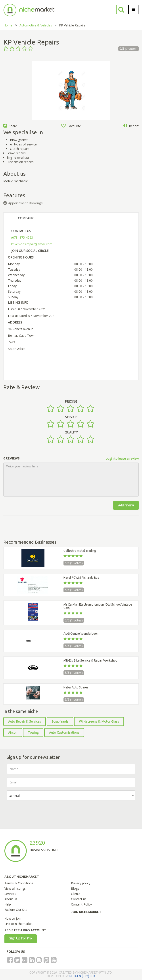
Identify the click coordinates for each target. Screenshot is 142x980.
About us (11, 899)
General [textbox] (14, 796)
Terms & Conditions (19, 883)
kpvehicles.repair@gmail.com (32, 244)
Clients (76, 894)
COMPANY (26, 218)
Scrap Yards (60, 721)
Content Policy (81, 904)
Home (8, 25)
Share (10, 126)
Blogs (75, 888)
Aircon (13, 732)
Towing (33, 732)
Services (10, 894)
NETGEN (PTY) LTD (82, 976)
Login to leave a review (122, 458)
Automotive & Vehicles (36, 25)
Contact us (79, 899)
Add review (126, 505)
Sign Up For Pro (21, 938)
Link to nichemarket (19, 924)
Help (8, 904)
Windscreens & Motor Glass (99, 721)
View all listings (15, 888)
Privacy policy (81, 883)
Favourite (71, 126)
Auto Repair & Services (25, 721)
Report (131, 126)
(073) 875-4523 (22, 237)
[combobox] (71, 795)
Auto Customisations (64, 732)
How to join (13, 918)
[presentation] (40, 812)
